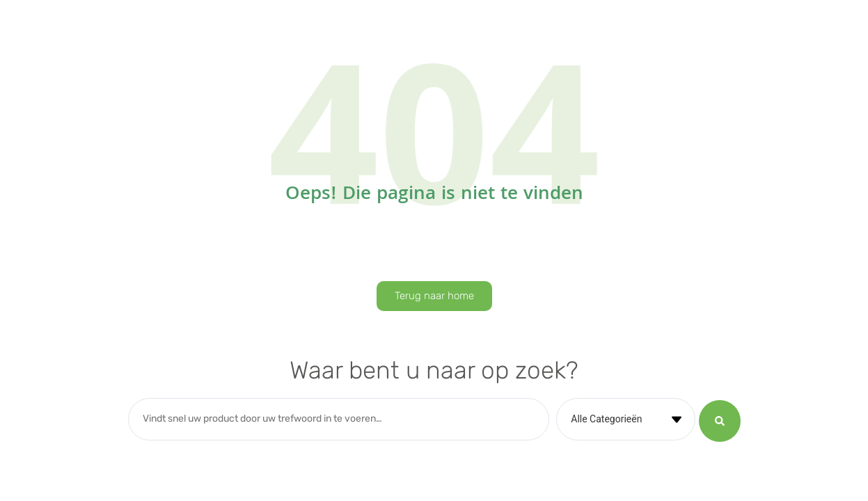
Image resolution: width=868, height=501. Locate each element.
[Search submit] (720, 420)
